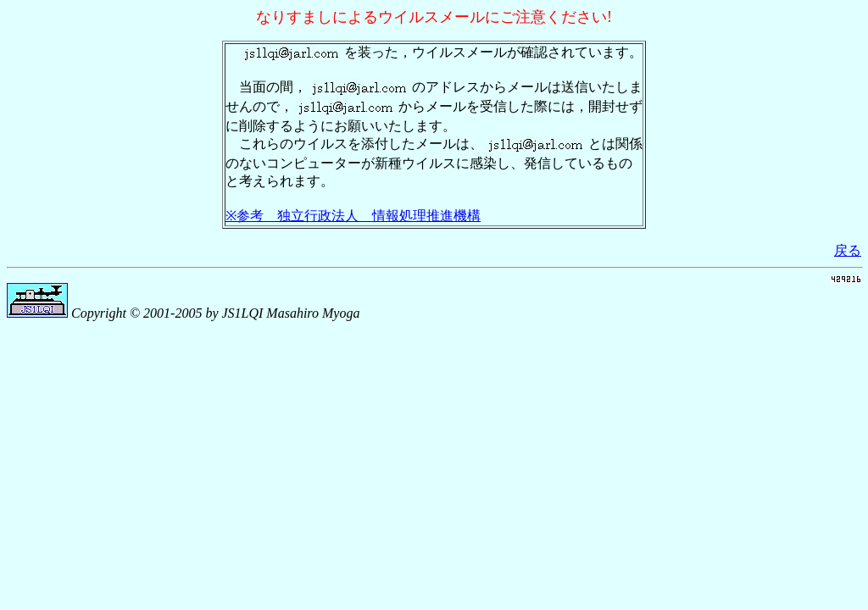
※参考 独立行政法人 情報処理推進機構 (353, 216)
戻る (848, 250)
